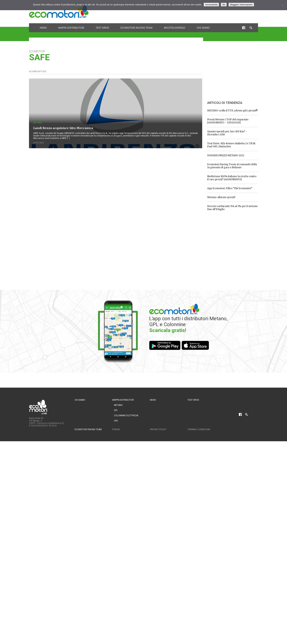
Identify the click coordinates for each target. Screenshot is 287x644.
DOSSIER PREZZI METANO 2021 (226, 155)
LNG (116, 421)
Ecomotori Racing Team (136, 28)
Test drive (102, 28)
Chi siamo (203, 28)
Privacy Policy (158, 429)
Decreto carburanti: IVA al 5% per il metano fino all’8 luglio (232, 208)
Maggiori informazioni (241, 5)
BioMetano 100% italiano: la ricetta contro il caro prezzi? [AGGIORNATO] (232, 178)
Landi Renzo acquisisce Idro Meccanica (63, 128)
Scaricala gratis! (168, 330)
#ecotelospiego (175, 28)
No (224, 5)
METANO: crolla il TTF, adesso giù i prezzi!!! (232, 111)
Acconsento (211, 5)
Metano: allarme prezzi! (221, 197)
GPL (116, 410)
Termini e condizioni (199, 429)
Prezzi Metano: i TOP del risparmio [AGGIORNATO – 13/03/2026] (228, 121)
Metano (38, 123)
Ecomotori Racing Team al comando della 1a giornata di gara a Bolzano (232, 166)
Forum (116, 429)
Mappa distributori (71, 28)
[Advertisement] (193, 12)
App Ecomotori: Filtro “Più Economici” (230, 188)
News (43, 28)
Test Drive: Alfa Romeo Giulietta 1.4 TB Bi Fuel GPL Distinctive (231, 145)
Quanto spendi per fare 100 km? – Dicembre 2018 (227, 133)
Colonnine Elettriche (126, 416)
